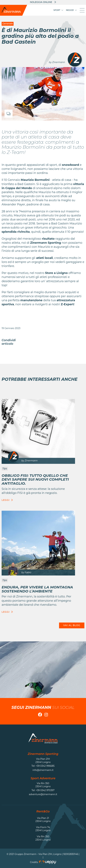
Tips (5, 469)
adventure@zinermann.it (43, 794)
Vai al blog (72, 625)
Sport (58, 10)
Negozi (71, 10)
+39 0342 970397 (45, 790)
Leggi (7, 500)
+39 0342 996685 (45, 766)
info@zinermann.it (43, 770)
